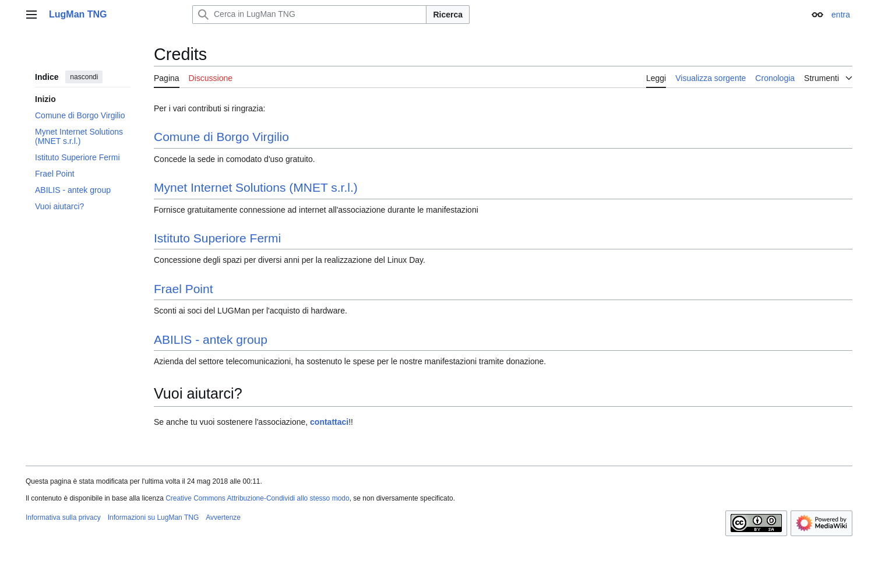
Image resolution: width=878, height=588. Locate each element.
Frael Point (184, 289)
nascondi (84, 77)
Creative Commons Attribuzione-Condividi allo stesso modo (257, 498)
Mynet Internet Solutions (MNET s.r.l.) (256, 187)
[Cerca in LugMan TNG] (309, 15)
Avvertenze (223, 517)
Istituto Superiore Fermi (217, 238)
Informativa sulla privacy (63, 517)
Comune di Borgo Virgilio (221, 137)
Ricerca (448, 15)
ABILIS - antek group (211, 339)
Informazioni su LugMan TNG (154, 517)
